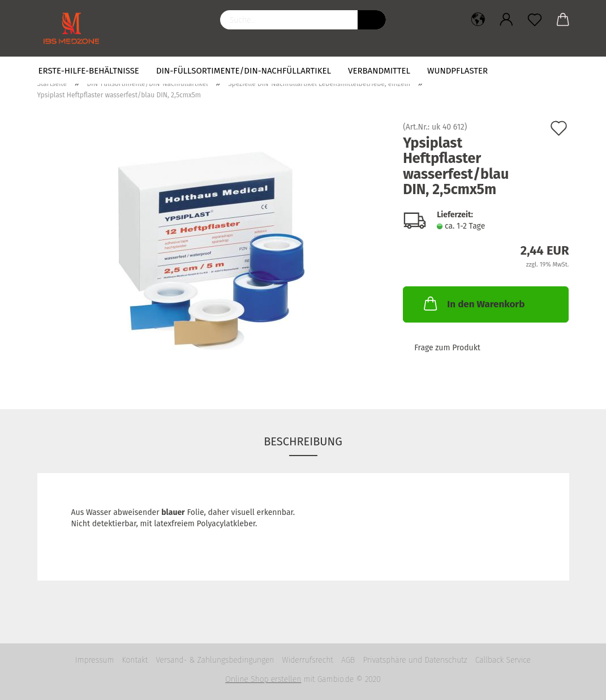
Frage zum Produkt (447, 348)
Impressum (94, 660)
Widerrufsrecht (308, 660)
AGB (348, 660)
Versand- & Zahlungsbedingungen (215, 660)
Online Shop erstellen (263, 679)
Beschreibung (303, 441)
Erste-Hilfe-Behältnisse (89, 71)
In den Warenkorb (473, 303)
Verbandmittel (379, 71)
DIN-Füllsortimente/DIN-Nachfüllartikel (244, 71)
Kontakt (135, 660)
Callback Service (503, 660)
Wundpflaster (457, 71)
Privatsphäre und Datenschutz (415, 660)
